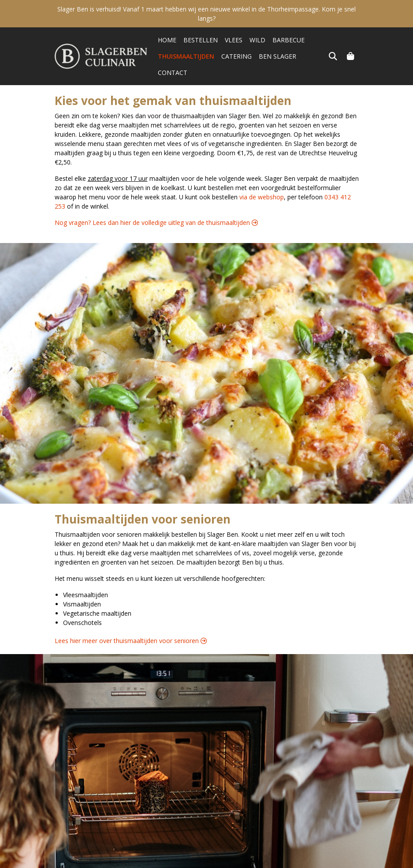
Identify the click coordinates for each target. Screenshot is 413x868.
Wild (257, 40)
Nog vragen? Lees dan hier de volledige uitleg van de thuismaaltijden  (156, 206)
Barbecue (288, 40)
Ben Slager (277, 56)
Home (167, 40)
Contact (318, 56)
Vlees (234, 40)
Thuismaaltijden (186, 56)
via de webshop (262, 181)
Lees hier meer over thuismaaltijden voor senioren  (131, 624)
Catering (236, 56)
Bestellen (201, 40)
